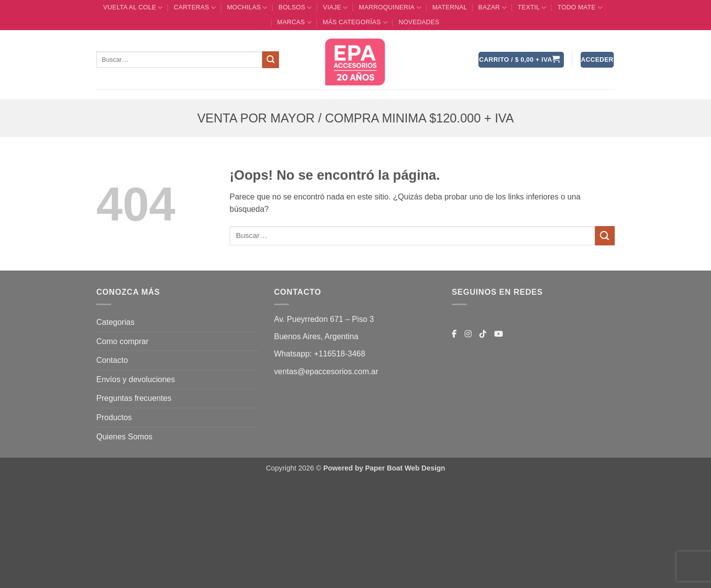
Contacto (112, 360)
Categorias (115, 322)
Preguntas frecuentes (134, 398)
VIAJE (335, 8)
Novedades (419, 22)
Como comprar (122, 341)
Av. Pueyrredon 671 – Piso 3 (324, 319)
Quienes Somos (124, 437)
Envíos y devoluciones (136, 379)
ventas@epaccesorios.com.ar (326, 372)
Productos (114, 417)
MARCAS (294, 22)
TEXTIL (532, 8)
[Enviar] (271, 60)
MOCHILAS (247, 8)
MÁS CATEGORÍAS (355, 22)
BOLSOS (295, 8)
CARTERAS (195, 8)
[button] (521, 60)
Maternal (450, 7)
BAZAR (493, 8)
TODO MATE (580, 8)
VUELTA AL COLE (133, 8)
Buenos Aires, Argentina (316, 336)
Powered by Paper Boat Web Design (384, 468)
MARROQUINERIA (390, 8)
